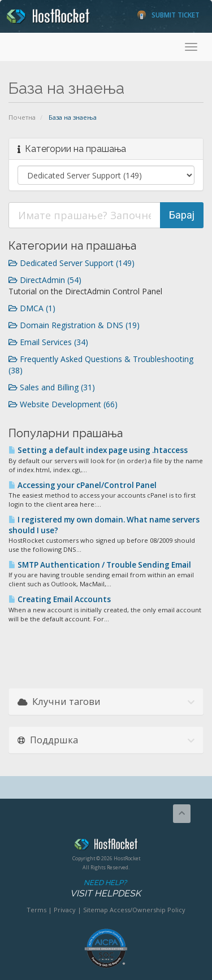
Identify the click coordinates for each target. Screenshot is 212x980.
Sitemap (96, 910)
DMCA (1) (32, 308)
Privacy (65, 910)
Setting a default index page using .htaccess (98, 450)
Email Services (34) (48, 342)
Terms (36, 910)
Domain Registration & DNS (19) (74, 325)
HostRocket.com (106, 846)
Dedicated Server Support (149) (72, 263)
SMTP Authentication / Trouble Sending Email (100, 565)
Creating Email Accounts (60, 599)
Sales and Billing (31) (52, 387)
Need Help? (105, 889)
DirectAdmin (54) (45, 280)
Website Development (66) (63, 404)
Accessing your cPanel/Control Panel (83, 485)
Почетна (22, 117)
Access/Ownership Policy (148, 910)
